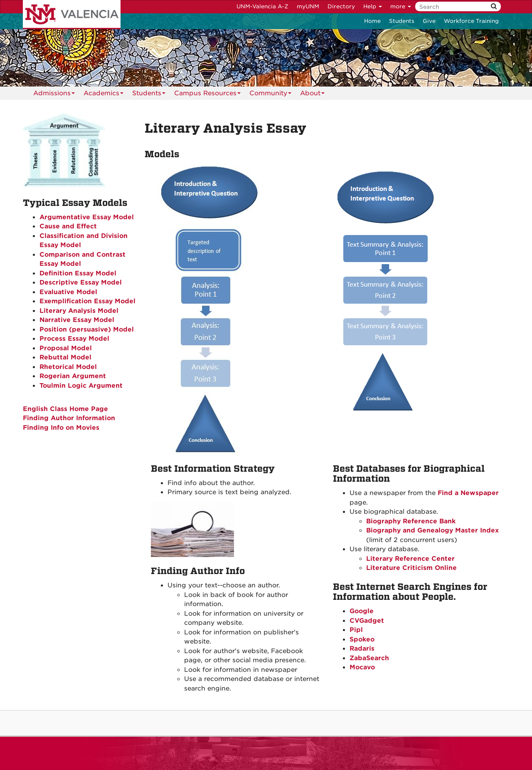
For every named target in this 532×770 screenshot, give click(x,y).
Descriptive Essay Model (81, 282)
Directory (341, 6)
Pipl (356, 630)
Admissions (54, 95)
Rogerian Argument (73, 376)
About (312, 95)
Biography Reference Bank (411, 521)
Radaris (362, 649)
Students (402, 21)
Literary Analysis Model (79, 311)
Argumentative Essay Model (87, 217)
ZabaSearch (369, 658)
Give (429, 21)
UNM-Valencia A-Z (262, 6)
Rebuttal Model (65, 357)
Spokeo (362, 639)
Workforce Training (471, 21)
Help (373, 6)
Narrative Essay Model (77, 320)
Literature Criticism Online (411, 568)
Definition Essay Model (78, 273)
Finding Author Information (69, 418)
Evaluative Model (68, 292)
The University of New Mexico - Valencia (72, 15)
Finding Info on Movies (61, 428)
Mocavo (362, 667)
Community (270, 95)
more (401, 6)
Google (362, 611)
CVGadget (367, 621)
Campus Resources (207, 95)
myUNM (308, 6)
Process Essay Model (74, 339)
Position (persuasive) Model (87, 329)
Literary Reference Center (410, 559)
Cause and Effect (68, 226)
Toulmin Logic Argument (81, 386)
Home (372, 21)
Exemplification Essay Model (87, 301)
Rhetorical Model (68, 367)
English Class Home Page (65, 409)
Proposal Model (66, 348)
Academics (103, 95)
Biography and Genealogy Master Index (432, 530)
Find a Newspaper (468, 493)
